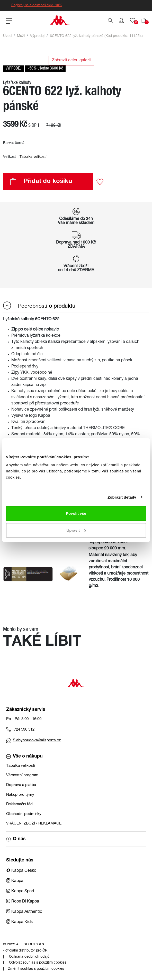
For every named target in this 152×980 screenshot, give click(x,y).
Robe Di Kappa (23, 902)
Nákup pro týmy (20, 795)
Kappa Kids (19, 922)
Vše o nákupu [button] (24, 756)
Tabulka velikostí (33, 157)
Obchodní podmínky (24, 814)
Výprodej (37, 36)
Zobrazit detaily (122, 497)
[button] (121, 21)
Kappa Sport (20, 891)
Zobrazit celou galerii (71, 61)
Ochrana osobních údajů (29, 957)
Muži (21, 36)
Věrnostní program (22, 775)
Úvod (7, 36)
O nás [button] (16, 839)
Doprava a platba (21, 785)
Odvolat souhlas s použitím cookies (38, 963)
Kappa (15, 881)
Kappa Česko (21, 871)
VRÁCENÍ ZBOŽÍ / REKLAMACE (34, 824)
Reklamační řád (19, 804)
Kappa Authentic (24, 912)
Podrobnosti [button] (39, 305)
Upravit (76, 530)
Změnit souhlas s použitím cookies (36, 969)
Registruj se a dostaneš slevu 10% (37, 6)
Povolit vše (76, 513)
